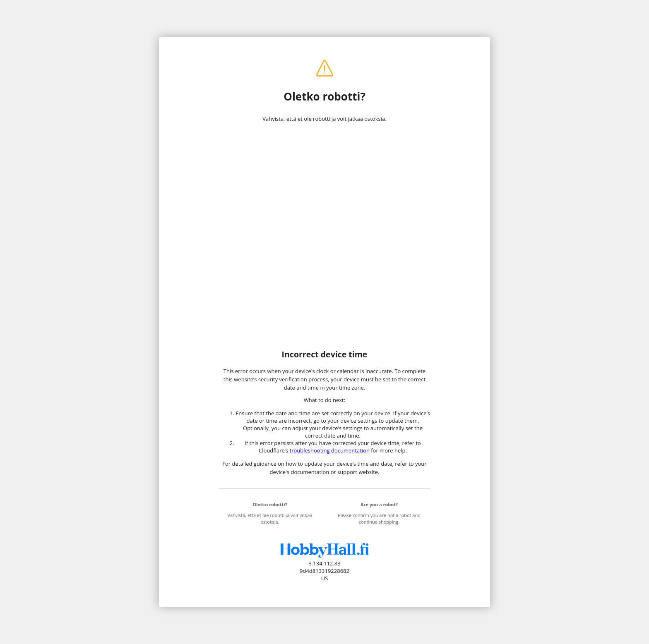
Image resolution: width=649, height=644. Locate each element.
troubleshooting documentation (330, 450)
